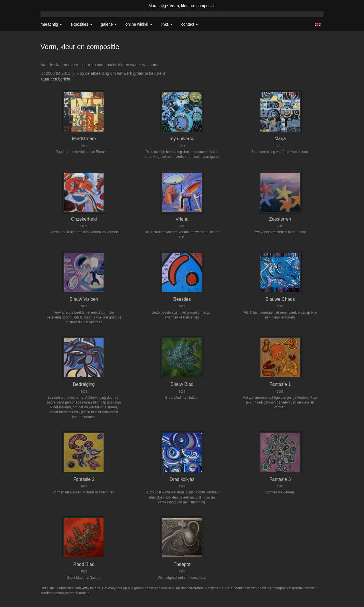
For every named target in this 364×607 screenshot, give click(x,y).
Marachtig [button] (51, 24)
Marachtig (157, 6)
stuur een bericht (55, 79)
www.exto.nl (91, 588)
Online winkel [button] (139, 24)
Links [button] (167, 24)
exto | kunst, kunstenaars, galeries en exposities (57, 6)
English (318, 25)
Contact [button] (190, 24)
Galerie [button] (109, 24)
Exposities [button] (81, 24)
